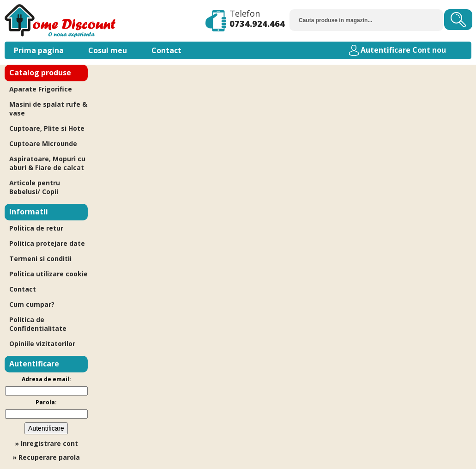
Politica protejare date (47, 243)
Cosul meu (108, 50)
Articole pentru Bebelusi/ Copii (35, 187)
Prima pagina (39, 50)
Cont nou (429, 50)
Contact (166, 50)
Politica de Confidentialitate (38, 324)
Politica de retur (36, 228)
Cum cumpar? (32, 304)
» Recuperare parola (46, 457)
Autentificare (386, 50)
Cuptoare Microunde (43, 143)
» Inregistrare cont (46, 443)
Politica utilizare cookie (48, 274)
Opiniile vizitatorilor (42, 344)
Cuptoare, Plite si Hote (47, 128)
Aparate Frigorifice (41, 89)
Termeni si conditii (40, 259)
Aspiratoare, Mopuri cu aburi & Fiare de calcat (47, 163)
